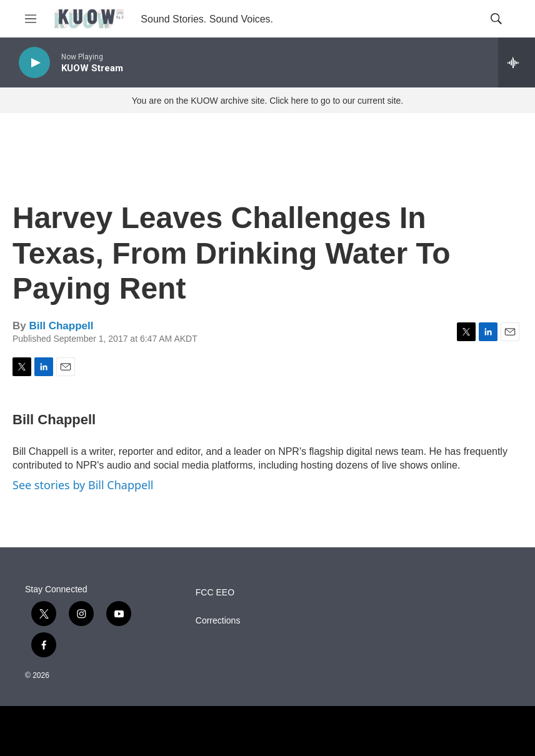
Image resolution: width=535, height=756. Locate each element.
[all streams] (517, 62)
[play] (34, 63)
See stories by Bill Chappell (83, 485)
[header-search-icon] (496, 19)
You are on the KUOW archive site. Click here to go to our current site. (267, 101)
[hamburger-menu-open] (31, 19)
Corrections (218, 621)
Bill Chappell (61, 326)
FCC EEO (215, 593)
